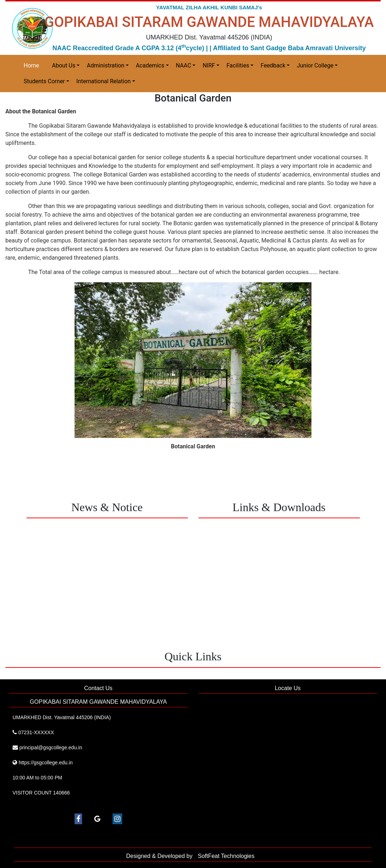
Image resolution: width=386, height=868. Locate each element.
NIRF (209, 65)
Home (31, 65)
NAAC (184, 65)
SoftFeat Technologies (226, 856)
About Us (64, 65)
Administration (106, 65)
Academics (150, 65)
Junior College (315, 65)
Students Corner (44, 81)
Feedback (273, 65)
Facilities (238, 65)
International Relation (104, 81)
